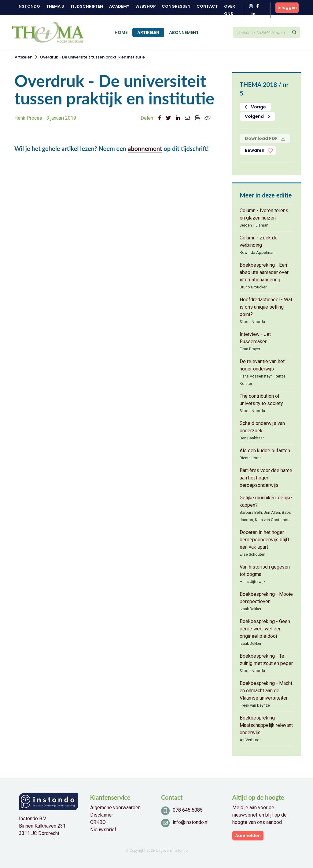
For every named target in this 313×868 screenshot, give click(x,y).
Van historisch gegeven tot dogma (265, 571)
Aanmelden (248, 836)
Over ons (230, 10)
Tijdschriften (87, 6)
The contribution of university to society (261, 400)
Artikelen (148, 32)
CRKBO (98, 822)
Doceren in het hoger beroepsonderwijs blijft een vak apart (264, 540)
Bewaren (255, 150)
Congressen (176, 6)
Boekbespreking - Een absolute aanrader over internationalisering (264, 272)
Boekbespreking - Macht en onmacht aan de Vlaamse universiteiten (266, 691)
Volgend (257, 116)
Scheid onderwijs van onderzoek (262, 427)
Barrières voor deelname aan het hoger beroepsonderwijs (266, 478)
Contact (207, 6)
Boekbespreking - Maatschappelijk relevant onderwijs (266, 725)
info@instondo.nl (191, 822)
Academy (119, 6)
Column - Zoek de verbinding (259, 241)
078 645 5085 (188, 810)
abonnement (145, 148)
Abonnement (184, 32)
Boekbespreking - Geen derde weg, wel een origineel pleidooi (265, 629)
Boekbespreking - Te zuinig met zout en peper (266, 660)
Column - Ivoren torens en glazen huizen (264, 214)
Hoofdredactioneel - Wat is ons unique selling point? (266, 307)
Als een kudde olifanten (265, 451)
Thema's (55, 6)
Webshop (145, 6)
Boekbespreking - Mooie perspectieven (266, 598)
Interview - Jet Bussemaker (255, 338)
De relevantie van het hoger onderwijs (262, 365)
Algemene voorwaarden (115, 808)
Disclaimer (102, 815)
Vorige (255, 107)
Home (121, 32)
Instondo (29, 6)
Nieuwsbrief (103, 830)
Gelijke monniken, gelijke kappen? (266, 501)
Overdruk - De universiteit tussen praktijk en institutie (92, 57)
